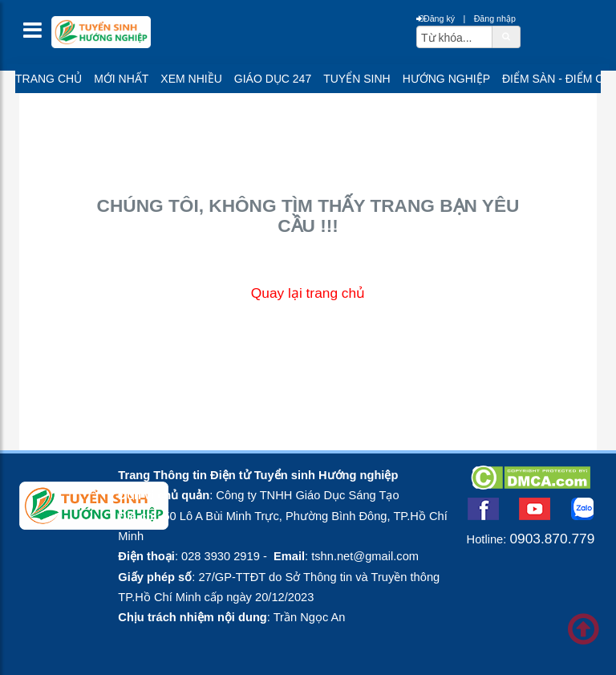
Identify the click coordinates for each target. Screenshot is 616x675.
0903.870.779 (552, 539)
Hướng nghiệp (446, 79)
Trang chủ (49, 79)
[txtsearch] (454, 37)
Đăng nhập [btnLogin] (495, 18)
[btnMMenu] (37, 34)
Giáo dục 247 (273, 79)
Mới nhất (121, 79)
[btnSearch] (506, 36)
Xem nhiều (191, 79)
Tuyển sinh (357, 79)
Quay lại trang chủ (308, 293)
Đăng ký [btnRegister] (436, 18)
